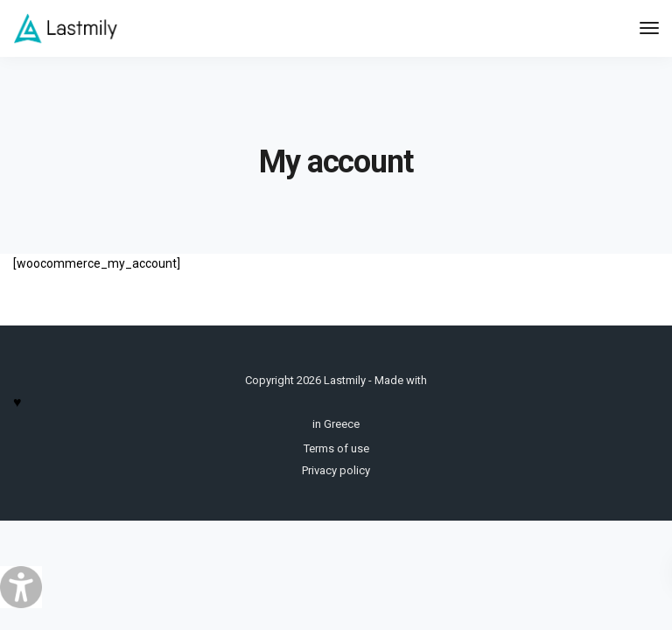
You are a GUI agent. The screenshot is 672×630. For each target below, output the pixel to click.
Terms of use (336, 448)
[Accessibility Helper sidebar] (21, 587)
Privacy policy (336, 470)
